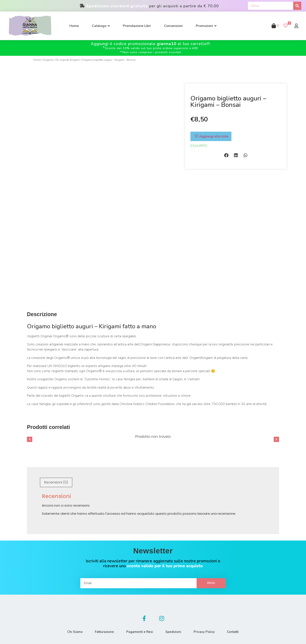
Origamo (48, 60)
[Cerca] (297, 6)
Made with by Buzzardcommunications (246, 637)
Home (37, 60)
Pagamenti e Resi (139, 616)
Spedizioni (174, 616)
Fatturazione (104, 616)
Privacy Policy (205, 616)
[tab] (56, 467)
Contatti (234, 616)
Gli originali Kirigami (68, 60)
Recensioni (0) (56, 467)
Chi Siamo (74, 616)
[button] (226, 155)
